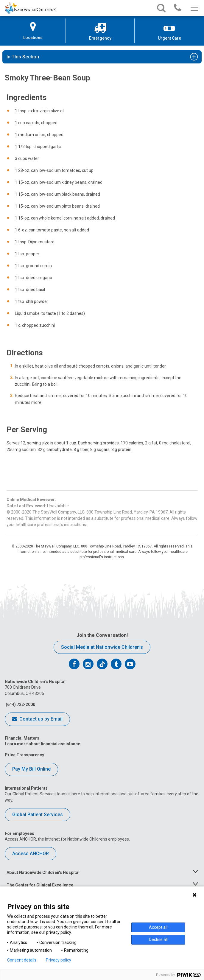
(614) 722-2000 (20, 704)
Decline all (158, 939)
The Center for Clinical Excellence (40, 885)
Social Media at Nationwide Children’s (102, 647)
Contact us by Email (37, 719)
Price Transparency (24, 755)
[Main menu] (194, 8)
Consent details (22, 960)
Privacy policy (59, 960)
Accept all (158, 927)
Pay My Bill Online (31, 769)
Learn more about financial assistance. (43, 744)
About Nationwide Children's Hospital (43, 872)
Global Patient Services (38, 815)
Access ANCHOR (31, 854)
